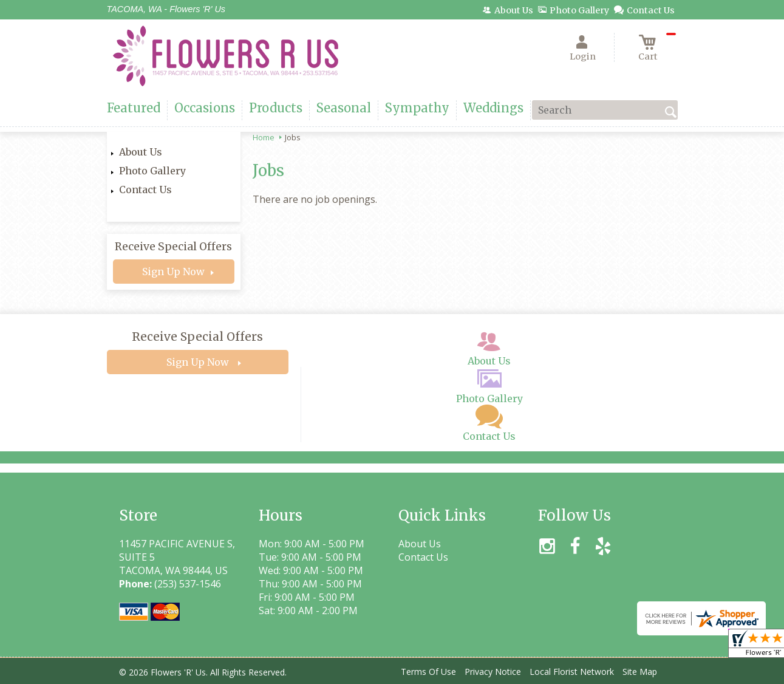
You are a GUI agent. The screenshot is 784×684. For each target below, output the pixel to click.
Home (264, 137)
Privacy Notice (493, 672)
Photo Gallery (152, 171)
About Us (141, 152)
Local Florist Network (572, 672)
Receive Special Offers (173, 247)
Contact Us (145, 190)
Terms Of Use (428, 672)
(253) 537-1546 (188, 584)
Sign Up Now (173, 272)
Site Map (640, 672)
